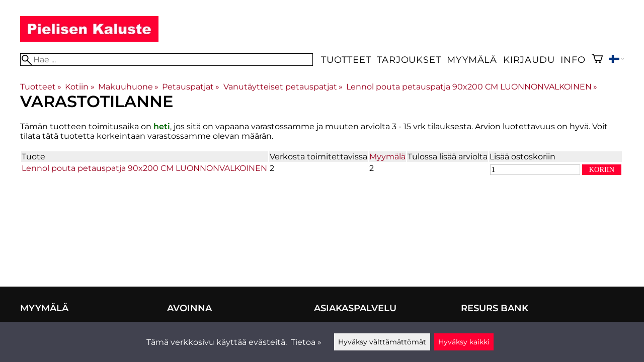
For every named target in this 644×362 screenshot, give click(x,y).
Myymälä (472, 60)
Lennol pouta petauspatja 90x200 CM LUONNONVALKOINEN (472, 87)
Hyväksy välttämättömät (382, 342)
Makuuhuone (128, 87)
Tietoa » (306, 342)
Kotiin (79, 87)
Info (573, 60)
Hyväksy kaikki (464, 342)
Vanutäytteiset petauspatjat (283, 87)
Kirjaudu (529, 60)
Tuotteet (346, 60)
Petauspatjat (191, 87)
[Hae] (167, 60)
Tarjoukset (409, 60)
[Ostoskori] (597, 60)
